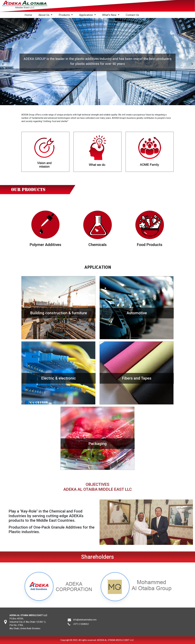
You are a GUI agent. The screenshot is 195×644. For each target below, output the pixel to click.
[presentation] (3, 64)
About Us (44, 15)
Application (86, 15)
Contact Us (132, 15)
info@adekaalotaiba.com (85, 622)
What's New (110, 15)
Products (65, 15)
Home (29, 15)
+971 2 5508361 (81, 627)
